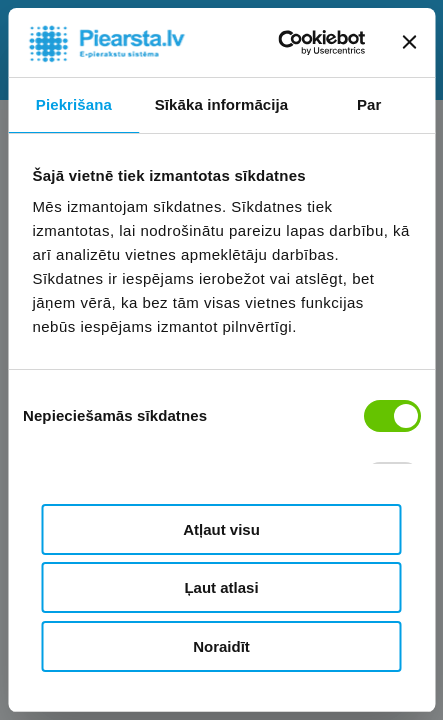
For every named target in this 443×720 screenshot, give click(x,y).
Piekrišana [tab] (74, 104)
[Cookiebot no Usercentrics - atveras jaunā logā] (279, 43)
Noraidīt (221, 646)
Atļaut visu (221, 529)
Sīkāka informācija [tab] (222, 104)
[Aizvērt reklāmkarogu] (409, 42)
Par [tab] (369, 104)
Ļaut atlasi (221, 587)
